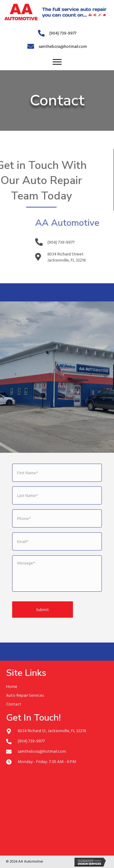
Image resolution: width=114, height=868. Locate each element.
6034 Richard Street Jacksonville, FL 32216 (77, 257)
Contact (14, 704)
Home (12, 686)
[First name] (57, 473)
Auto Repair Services (25, 695)
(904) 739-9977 (63, 33)
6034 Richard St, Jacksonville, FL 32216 (52, 730)
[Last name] (57, 495)
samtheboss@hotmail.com (63, 46)
